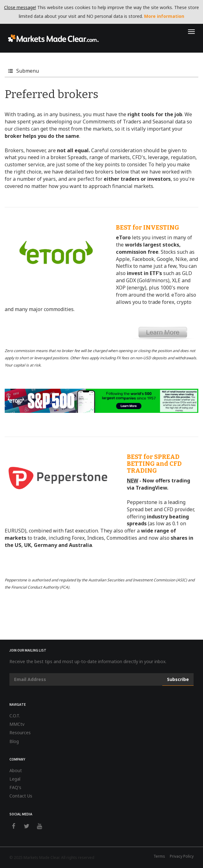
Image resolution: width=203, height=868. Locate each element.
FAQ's (15, 787)
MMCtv (17, 724)
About (16, 770)
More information (164, 16)
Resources (20, 733)
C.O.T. (15, 716)
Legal (15, 779)
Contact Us (21, 796)
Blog (14, 741)
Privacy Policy (182, 856)
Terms (159, 856)
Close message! (20, 7)
